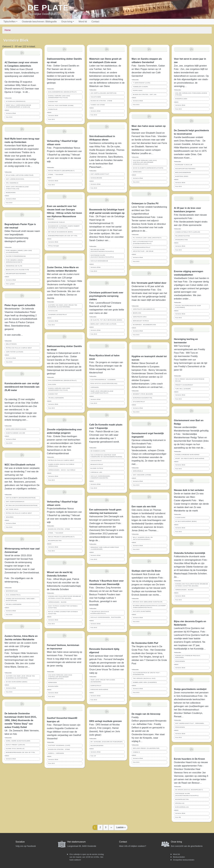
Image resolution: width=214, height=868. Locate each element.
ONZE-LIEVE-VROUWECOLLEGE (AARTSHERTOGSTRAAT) (102, 392)
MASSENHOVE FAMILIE (56, 222)
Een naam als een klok (144, 507)
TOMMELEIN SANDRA (140, 87)
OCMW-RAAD (53, 109)
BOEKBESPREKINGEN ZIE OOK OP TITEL (21, 752)
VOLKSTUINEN (96, 97)
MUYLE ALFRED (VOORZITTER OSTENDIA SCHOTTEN (63, 613)
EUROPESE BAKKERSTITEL (143, 398)
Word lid (83, 22)
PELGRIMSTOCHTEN (183, 236)
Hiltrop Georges (54, 246)
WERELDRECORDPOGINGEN (16, 429)
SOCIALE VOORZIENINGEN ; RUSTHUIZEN (106, 617)
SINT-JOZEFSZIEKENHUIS (15, 502)
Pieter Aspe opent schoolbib (20, 305)
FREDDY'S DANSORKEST (184, 385)
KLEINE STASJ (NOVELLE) (15, 749)
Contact (95, 22)
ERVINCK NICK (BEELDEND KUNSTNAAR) (148, 602)
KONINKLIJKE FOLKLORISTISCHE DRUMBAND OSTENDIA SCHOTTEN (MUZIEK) (65, 597)
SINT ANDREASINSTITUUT (100, 174)
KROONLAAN (180, 803)
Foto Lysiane (10, 284)
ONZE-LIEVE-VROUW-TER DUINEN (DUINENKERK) (103, 681)
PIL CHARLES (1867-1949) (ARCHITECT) (147, 238)
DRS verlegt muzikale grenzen (106, 721)
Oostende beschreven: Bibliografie (39, 22)
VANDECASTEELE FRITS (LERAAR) (188, 232)
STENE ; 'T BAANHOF (56, 175)
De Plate (48, 8)
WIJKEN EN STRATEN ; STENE (59, 529)
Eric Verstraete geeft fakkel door (149, 283)
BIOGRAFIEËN (53, 686)
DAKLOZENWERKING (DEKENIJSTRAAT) (62, 92)
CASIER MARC (180, 518)
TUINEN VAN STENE (98, 105)
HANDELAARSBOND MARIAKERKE (187, 455)
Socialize (20, 842)
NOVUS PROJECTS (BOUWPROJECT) (61, 171)
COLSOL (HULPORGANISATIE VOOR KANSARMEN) (188, 307)
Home (8, 30)
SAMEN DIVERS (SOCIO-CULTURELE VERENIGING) (61, 465)
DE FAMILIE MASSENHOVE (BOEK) (61, 232)
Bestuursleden (179, 857)
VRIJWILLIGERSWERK (14, 604)
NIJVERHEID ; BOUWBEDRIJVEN (144, 325)
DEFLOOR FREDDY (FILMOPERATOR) (146, 748)
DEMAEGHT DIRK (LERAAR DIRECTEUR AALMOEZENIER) (105, 548)
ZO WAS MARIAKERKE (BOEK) (17, 682)
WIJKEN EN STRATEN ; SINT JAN (145, 95)
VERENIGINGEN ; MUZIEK (57, 602)
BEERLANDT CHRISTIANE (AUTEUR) (104, 324)
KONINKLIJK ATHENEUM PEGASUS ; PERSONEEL (188, 657)
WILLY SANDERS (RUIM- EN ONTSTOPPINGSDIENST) (143, 538)
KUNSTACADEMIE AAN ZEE (16, 433)
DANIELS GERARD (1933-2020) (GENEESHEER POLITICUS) (59, 97)
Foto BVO (9, 117)
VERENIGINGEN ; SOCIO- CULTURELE (62, 470)
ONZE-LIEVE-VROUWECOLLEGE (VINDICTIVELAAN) (17, 188)
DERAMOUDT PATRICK (141, 321)
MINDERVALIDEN (181, 99)
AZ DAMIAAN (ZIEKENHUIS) (16, 101)
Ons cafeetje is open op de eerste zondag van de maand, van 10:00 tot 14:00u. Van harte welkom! (87, 857)
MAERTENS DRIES (182, 176)
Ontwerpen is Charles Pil (145, 203)
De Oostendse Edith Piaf (145, 643)
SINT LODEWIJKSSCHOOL (15, 179)
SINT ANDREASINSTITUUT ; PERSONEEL (190, 723)
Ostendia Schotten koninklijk (190, 553)
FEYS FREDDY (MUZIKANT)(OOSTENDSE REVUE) (190, 380)
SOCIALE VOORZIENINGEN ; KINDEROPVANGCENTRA (101, 477)
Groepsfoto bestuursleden (184, 860)
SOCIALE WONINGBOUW (99, 261)
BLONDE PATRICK (97, 468)
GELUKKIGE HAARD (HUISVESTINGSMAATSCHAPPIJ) (102, 250)
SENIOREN (10, 517)
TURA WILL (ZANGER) (183, 389)
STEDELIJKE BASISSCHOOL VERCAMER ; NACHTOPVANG (21, 600)
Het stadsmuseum (77, 842)
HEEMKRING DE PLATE (14, 266)
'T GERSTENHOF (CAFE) (142, 83)
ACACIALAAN (53, 311)
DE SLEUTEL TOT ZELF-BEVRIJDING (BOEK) (106, 320)
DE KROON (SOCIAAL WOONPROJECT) (189, 790)
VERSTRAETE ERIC (140, 317)
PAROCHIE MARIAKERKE (99, 690)
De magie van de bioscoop (146, 714)
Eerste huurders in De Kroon (190, 759)
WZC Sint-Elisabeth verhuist (20, 465)
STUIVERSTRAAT (139, 402)
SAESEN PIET (53, 102)
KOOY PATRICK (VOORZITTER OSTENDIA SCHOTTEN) (63, 607)
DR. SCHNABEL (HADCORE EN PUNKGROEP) (107, 742)
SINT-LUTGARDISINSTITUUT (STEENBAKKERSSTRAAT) (143, 242)
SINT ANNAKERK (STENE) (142, 475)
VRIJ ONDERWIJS (12, 183)
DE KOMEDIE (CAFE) (98, 451)
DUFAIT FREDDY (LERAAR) (15, 745)
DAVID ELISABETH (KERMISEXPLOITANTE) (148, 168)
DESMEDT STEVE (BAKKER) (143, 394)
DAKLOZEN (52, 384)
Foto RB (178, 817)
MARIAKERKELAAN (182, 807)
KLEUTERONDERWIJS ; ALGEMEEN (103, 380)
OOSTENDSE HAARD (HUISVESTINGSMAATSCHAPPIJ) (102, 256)
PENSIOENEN (180, 661)
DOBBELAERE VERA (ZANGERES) (145, 682)
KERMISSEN (52, 683)
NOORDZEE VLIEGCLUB (184, 165)
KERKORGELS (138, 471)
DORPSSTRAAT (96, 686)
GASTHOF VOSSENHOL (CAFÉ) (59, 745)
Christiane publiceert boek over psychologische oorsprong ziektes (106, 296)
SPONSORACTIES (182, 240)
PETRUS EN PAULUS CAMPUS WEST (19, 348)
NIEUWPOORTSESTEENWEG (16, 274)
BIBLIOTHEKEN (11, 344)
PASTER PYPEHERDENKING (16, 256)
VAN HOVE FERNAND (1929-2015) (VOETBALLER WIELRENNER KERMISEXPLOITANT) (60, 677)
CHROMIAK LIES (96, 472)
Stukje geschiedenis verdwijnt (190, 689)
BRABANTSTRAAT (97, 464)
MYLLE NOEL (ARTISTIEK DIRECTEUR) (20, 175)
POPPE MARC (138, 91)
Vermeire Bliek (11, 113)
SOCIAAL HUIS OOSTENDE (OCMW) (61, 105)
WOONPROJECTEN (182, 799)
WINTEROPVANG (12, 591)
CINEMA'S (136, 752)
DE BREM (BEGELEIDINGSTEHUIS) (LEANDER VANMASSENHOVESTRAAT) (149, 607)
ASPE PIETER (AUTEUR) (15, 352)
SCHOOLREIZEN (96, 178)
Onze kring (67, 22)
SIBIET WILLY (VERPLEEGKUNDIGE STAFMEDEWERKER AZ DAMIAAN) (19, 106)
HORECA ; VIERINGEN (56, 753)
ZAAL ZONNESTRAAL (13, 595)
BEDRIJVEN (137, 313)
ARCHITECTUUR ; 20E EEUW (143, 251)
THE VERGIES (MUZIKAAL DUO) (144, 678)
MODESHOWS (11, 193)
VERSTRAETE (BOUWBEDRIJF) (144, 309)
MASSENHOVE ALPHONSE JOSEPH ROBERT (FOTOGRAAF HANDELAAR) (64, 227)
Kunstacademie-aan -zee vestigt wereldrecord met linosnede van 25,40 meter (22, 387)
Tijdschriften (10, 22)
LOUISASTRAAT (96, 461)
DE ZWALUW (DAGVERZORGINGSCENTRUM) (22, 505)
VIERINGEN (95, 387)
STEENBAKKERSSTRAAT (142, 247)
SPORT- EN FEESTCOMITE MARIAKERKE (190, 458)
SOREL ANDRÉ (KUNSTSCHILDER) (18, 741)
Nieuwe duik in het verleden (189, 490)
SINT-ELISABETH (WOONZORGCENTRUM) (21, 498)
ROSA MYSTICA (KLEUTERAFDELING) (104, 383)
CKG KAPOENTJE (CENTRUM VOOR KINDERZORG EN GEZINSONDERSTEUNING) (106, 456)
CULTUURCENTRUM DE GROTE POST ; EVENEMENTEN (147, 674)
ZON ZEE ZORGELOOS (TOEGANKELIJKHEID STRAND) (191, 94)
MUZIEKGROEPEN (97, 746)
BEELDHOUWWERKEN (183, 173)
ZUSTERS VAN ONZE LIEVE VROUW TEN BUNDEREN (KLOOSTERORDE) (20, 677)
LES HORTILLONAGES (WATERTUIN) (104, 93)
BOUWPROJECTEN (55, 541)
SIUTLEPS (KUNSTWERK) (142, 611)
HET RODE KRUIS (12, 509)
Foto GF (93, 756)
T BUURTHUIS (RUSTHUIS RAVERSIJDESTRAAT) (100, 613)
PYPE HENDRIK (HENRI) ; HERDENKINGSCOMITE (15, 261)
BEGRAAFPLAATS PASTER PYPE (17, 270)
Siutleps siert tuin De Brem (146, 571)
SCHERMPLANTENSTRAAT (58, 315)
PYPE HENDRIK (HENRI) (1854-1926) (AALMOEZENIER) (19, 251)
